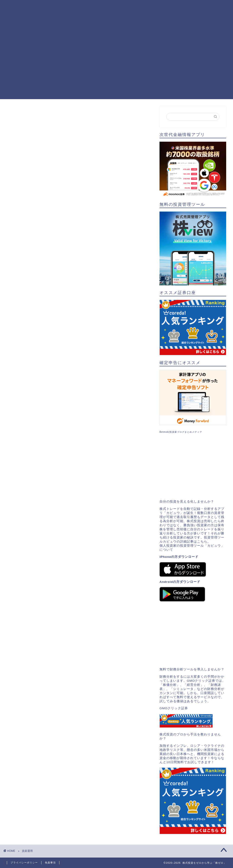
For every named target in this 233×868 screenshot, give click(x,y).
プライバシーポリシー (24, 863)
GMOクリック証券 (174, 708)
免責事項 (50, 863)
